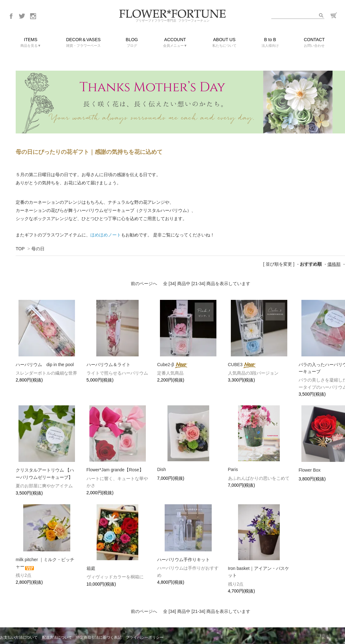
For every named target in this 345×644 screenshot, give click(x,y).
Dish (162, 469)
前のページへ (144, 284)
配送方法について (57, 637)
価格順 (334, 264)
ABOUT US (224, 43)
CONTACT (314, 43)
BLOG (132, 43)
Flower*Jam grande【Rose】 (115, 470)
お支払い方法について (19, 637)
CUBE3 (242, 365)
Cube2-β (173, 365)
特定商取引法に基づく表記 (99, 637)
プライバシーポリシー (145, 637)
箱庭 (91, 568)
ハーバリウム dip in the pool (45, 365)
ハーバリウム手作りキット (183, 560)
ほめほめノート (106, 235)
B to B (270, 43)
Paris (233, 469)
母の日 (38, 249)
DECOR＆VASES (83, 43)
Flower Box (310, 470)
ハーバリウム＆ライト (109, 365)
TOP (20, 249)
